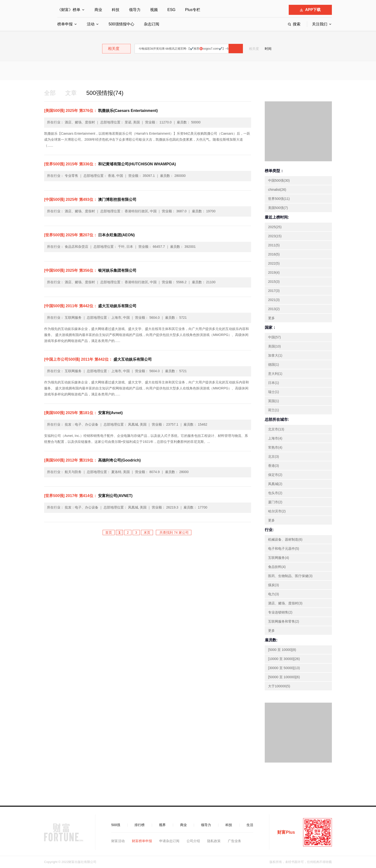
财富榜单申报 (142, 841)
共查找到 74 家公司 (173, 532)
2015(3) (274, 282)
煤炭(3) (273, 585)
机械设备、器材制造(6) (285, 539)
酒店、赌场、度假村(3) (285, 603)
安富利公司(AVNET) (88, 496)
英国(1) (273, 401)
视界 (162, 825)
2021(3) (274, 300)
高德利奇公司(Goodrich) (92, 460)
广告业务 (235, 841)
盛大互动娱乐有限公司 (90, 306)
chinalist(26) (277, 190)
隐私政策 (214, 841)
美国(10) (274, 346)
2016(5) (274, 254)
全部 (50, 93)
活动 (91, 24)
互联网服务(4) (279, 558)
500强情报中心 (121, 24)
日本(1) (273, 383)
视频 (154, 10)
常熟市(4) (275, 447)
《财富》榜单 (69, 10)
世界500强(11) (279, 199)
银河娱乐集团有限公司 (90, 270)
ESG (171, 10)
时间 (268, 49)
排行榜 (140, 825)
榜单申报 (65, 24)
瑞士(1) (273, 392)
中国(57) (274, 337)
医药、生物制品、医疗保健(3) (290, 576)
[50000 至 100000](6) (284, 677)
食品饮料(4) (277, 567)
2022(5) (274, 263)
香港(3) (273, 466)
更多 (271, 318)
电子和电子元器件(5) (284, 549)
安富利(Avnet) (83, 413)
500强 (116, 825)
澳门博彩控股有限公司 (90, 200)
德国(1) (273, 365)
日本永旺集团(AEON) (89, 235)
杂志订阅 (152, 24)
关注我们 (320, 24)
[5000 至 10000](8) (282, 650)
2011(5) (274, 245)
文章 (71, 93)
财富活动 (118, 841)
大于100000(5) (279, 686)
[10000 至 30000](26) (284, 659)
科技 (116, 10)
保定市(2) (275, 475)
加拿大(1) (275, 355)
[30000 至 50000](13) (284, 668)
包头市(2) (275, 493)
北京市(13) (276, 429)
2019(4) (274, 272)
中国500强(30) (279, 180)
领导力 (135, 10)
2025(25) (275, 227)
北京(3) (273, 457)
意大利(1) (275, 374)
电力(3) (273, 594)
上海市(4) (275, 438)
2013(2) (274, 309)
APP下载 (310, 10)
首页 (109, 532)
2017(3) (274, 291)
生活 (250, 825)
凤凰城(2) (275, 484)
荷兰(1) (273, 410)
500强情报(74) (105, 93)
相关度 (254, 49)
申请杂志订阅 (169, 841)
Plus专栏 (193, 10)
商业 (98, 10)
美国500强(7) (278, 208)
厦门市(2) (275, 502)
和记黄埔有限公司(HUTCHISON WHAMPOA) (110, 164)
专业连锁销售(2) (280, 612)
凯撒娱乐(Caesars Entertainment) (101, 111)
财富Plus (286, 832)
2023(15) (275, 236)
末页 (147, 532)
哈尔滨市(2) (277, 511)
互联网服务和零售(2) (284, 621)
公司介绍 (193, 841)
